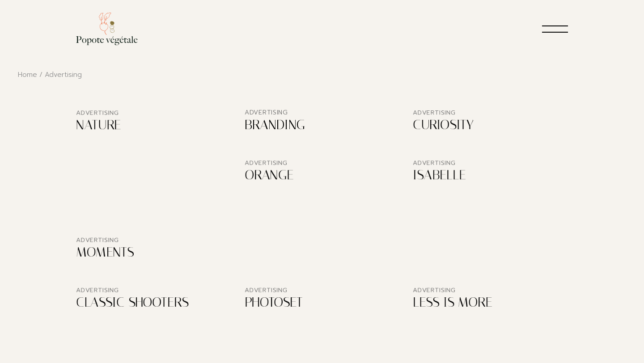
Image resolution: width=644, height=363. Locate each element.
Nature (98, 126)
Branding (275, 125)
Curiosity (443, 125)
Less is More (452, 303)
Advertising (98, 113)
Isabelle (439, 176)
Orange (269, 176)
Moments (105, 253)
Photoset (274, 303)
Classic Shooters (132, 303)
